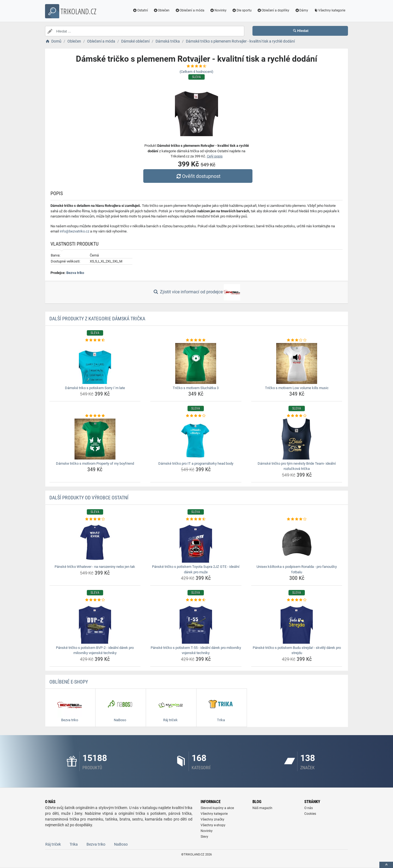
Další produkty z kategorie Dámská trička (97, 319)
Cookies (310, 814)
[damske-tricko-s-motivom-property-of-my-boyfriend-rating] (95, 416)
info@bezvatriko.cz (75, 231)
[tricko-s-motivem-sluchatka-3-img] (196, 363)
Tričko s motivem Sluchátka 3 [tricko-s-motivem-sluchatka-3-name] (196, 388)
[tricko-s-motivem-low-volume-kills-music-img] (297, 363)
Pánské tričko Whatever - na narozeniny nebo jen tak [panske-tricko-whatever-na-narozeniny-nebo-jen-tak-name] (95, 567)
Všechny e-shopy (213, 825)
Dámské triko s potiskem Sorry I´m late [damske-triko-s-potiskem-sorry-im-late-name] (95, 388)
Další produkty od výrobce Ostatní (89, 498)
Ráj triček (53, 844)
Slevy (204, 837)
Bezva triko (75, 273)
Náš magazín (262, 808)
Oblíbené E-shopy (69, 682)
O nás (309, 808)
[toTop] (386, 865)
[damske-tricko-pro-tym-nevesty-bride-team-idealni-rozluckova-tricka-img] (297, 439)
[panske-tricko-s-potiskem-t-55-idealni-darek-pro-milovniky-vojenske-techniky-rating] (196, 600)
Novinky (218, 10)
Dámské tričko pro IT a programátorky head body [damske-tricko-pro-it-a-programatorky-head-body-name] (196, 463)
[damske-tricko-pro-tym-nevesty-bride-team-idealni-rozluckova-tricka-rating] (297, 416)
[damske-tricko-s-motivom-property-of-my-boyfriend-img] (95, 439)
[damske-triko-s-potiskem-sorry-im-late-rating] (95, 340)
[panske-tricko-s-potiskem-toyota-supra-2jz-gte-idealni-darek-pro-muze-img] (196, 542)
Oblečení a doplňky (273, 10)
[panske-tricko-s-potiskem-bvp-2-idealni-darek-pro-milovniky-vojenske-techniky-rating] (95, 600)
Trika (74, 844)
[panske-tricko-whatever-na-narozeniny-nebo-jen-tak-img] (95, 542)
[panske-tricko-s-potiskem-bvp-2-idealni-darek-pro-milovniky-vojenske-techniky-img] (95, 623)
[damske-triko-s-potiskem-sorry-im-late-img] (95, 363)
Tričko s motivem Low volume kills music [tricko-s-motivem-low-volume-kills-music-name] (297, 388)
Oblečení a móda (190, 10)
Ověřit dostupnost (198, 176)
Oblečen (162, 10)
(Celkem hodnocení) (196, 72)
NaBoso (121, 844)
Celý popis (215, 156)
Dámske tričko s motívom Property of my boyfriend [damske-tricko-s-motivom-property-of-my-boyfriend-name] (95, 463)
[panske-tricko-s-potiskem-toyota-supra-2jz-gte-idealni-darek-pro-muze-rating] (196, 519)
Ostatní (140, 10)
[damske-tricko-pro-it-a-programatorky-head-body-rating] (196, 416)
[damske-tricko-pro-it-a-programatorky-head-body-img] (196, 439)
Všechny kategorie (329, 10)
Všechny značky (212, 819)
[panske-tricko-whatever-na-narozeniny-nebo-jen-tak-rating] (95, 519)
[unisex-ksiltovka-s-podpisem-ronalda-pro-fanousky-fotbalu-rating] (297, 519)
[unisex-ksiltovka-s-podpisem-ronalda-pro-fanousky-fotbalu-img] (297, 542)
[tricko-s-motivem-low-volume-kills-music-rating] (297, 340)
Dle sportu (242, 10)
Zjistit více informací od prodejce (196, 292)
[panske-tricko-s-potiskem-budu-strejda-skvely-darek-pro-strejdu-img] (297, 623)
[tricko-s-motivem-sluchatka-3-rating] (196, 340)
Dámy (301, 10)
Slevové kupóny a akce (217, 808)
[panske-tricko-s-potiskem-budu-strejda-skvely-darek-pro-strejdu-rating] (297, 600)
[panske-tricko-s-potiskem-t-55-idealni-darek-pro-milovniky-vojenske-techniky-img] (196, 623)
